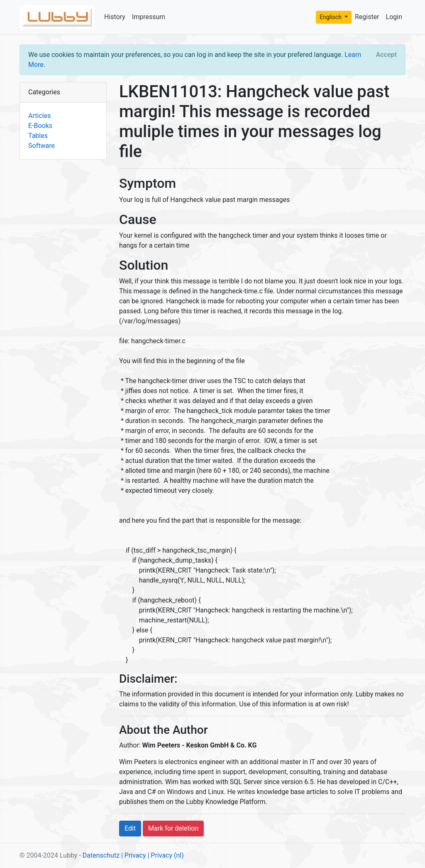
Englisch (331, 17)
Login (394, 17)
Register (367, 17)
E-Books (40, 126)
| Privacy (134, 855)
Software (42, 146)
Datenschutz (101, 855)
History (115, 17)
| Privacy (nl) (165, 855)
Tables (38, 136)
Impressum (149, 17)
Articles (39, 116)
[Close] (386, 55)
